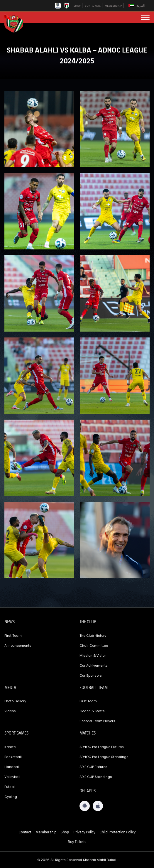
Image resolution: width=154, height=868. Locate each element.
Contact (25, 832)
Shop (65, 832)
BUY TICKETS (93, 6)
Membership (46, 832)
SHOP (77, 6)
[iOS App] (98, 806)
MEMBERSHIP (113, 6)
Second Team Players (97, 721)
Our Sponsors (91, 676)
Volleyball (12, 777)
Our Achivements (94, 666)
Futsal (10, 787)
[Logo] (16, 23)
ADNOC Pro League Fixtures (102, 747)
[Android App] (85, 806)
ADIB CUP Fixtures (93, 767)
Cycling (11, 797)
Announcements (18, 646)
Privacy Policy (84, 832)
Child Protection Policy (118, 832)
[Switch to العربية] (137, 6)
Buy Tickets (77, 842)
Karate (10, 747)
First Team (13, 636)
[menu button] (145, 17)
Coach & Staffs (92, 711)
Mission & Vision (93, 656)
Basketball (13, 757)
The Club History (93, 636)
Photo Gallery (15, 701)
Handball (12, 767)
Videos (10, 711)
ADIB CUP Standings (96, 777)
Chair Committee (94, 646)
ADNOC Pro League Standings (104, 757)
